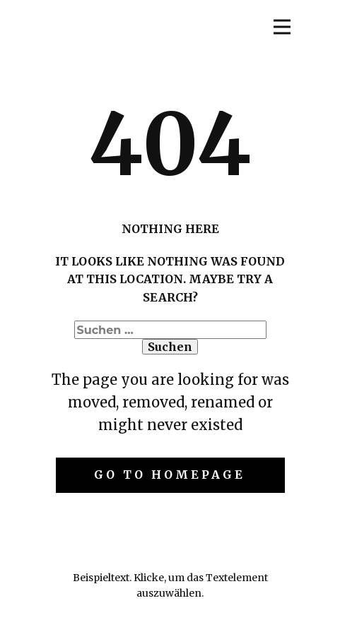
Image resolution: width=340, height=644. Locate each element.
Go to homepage (170, 475)
